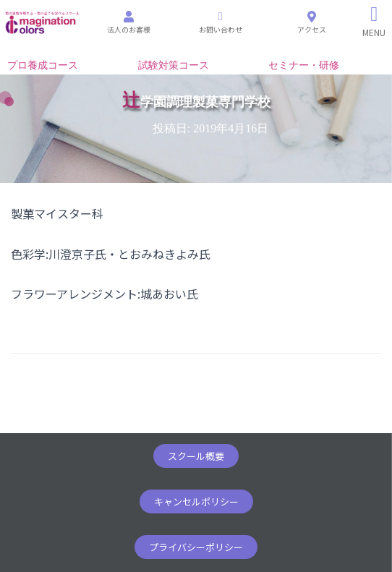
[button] (196, 456)
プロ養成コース (43, 65)
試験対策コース (174, 65)
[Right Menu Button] (374, 22)
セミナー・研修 (304, 65)
